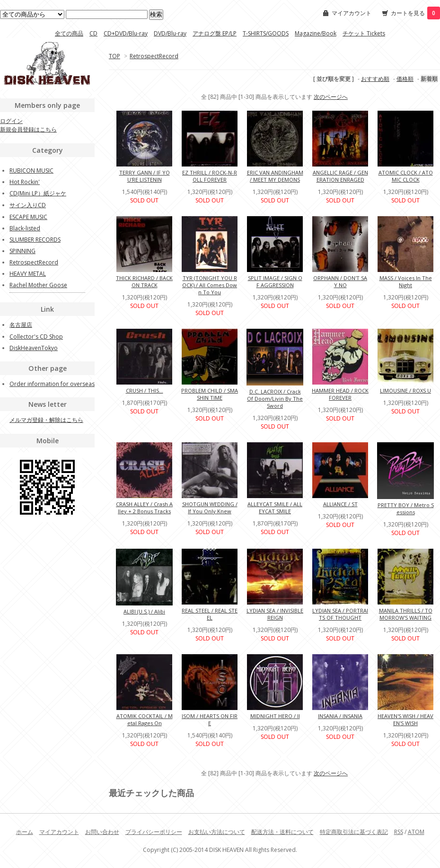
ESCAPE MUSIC (28, 217)
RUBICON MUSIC (31, 171)
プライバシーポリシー (154, 832)
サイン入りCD (28, 205)
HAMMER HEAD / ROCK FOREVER (340, 394)
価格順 (405, 79)
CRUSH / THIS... (145, 390)
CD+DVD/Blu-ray (126, 33)
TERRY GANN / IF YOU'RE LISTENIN (145, 176)
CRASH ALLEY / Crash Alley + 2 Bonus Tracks (144, 508)
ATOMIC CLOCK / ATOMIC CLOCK (406, 176)
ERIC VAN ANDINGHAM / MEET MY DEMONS (275, 176)
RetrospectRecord (154, 56)
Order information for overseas (52, 384)
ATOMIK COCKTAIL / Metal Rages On (145, 719)
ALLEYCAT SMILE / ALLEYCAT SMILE (275, 508)
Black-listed (25, 228)
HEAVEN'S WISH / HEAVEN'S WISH (405, 719)
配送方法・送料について (282, 832)
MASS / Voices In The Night (406, 281)
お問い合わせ (102, 832)
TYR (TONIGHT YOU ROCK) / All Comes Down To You (210, 285)
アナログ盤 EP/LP (215, 33)
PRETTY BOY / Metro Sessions (406, 509)
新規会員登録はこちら (28, 129)
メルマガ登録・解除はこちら (46, 420)
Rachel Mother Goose (38, 285)
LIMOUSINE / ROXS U (405, 390)
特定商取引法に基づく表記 (354, 832)
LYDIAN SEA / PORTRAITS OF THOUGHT (340, 614)
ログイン (11, 121)
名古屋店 (21, 325)
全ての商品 (69, 33)
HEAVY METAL (28, 274)
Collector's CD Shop (36, 337)
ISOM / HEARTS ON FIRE (210, 719)
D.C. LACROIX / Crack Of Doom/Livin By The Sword (275, 399)
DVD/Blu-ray (170, 33)
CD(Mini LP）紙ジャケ (38, 193)
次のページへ (331, 97)
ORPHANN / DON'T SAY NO (340, 281)
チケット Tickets (364, 33)
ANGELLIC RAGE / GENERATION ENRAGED (340, 176)
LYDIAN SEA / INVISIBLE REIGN (275, 614)
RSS (399, 832)
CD (93, 33)
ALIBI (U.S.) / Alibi (144, 611)
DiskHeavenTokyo (34, 348)
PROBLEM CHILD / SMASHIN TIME (210, 394)
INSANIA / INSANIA (340, 716)
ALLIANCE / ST (340, 504)
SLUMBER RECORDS (35, 240)
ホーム (25, 832)
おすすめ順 (375, 79)
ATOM (416, 832)
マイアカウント (352, 13)
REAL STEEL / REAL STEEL (210, 614)
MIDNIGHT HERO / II (275, 716)
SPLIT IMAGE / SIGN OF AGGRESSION (275, 281)
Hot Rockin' (25, 182)
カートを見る (415, 13)
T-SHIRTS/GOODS (266, 33)
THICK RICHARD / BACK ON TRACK (144, 281)
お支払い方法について (217, 832)
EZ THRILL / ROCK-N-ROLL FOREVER (210, 176)
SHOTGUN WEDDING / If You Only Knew (210, 508)
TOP (114, 56)
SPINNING (22, 251)
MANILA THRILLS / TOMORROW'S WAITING (406, 614)
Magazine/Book (316, 33)
